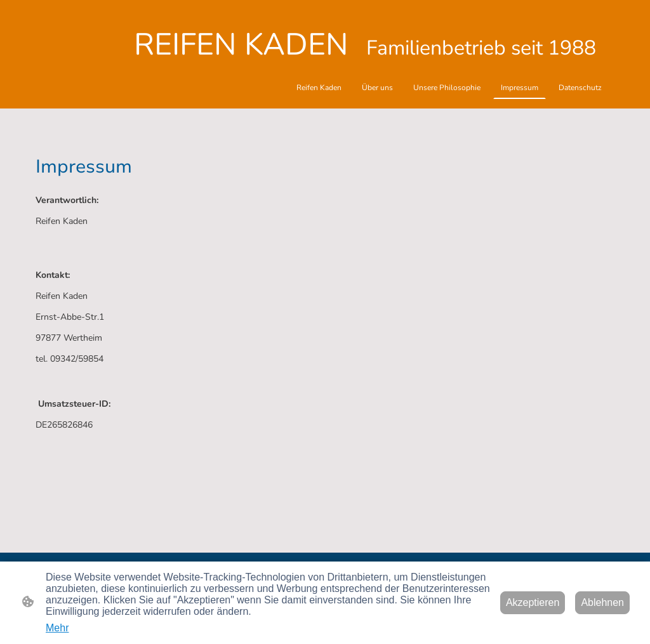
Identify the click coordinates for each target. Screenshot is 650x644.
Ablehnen (602, 602)
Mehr (57, 628)
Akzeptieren (533, 602)
